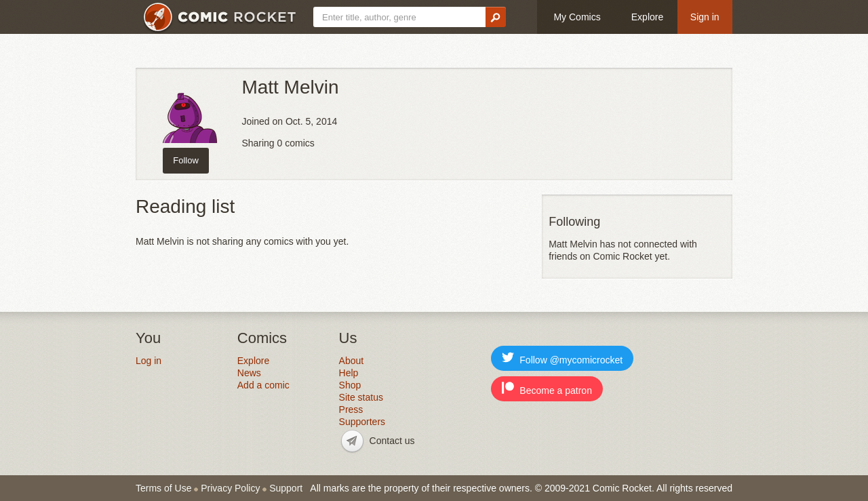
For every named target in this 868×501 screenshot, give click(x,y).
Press (351, 409)
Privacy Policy (230, 488)
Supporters (362, 422)
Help (349, 373)
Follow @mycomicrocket (562, 358)
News (249, 373)
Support (286, 488)
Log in (149, 361)
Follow (186, 160)
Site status (361, 397)
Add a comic (263, 385)
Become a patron (547, 389)
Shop (350, 385)
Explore (647, 17)
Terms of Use (163, 488)
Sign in (705, 17)
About (352, 361)
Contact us (392, 441)
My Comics (577, 17)
